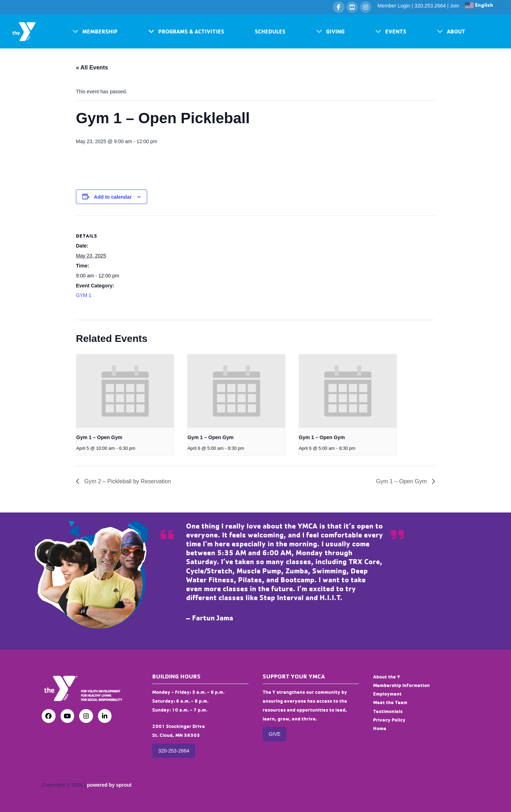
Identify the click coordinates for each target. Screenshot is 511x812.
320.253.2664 (430, 6)
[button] (95, 31)
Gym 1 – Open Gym (99, 437)
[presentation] (125, 391)
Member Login (394, 6)
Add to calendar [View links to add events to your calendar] (113, 197)
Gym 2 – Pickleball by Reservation (127, 481)
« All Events (92, 67)
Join (455, 6)
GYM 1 (84, 295)
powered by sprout (109, 785)
